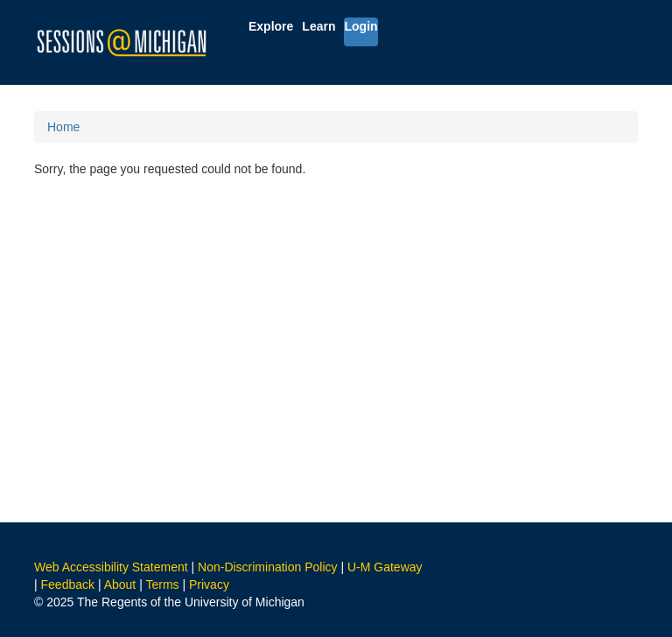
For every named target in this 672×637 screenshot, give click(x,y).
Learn (318, 26)
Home (63, 127)
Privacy (209, 584)
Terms (162, 584)
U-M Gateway (385, 567)
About (120, 584)
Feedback (68, 584)
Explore (271, 26)
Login (360, 26)
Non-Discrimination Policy (268, 567)
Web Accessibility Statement (111, 567)
